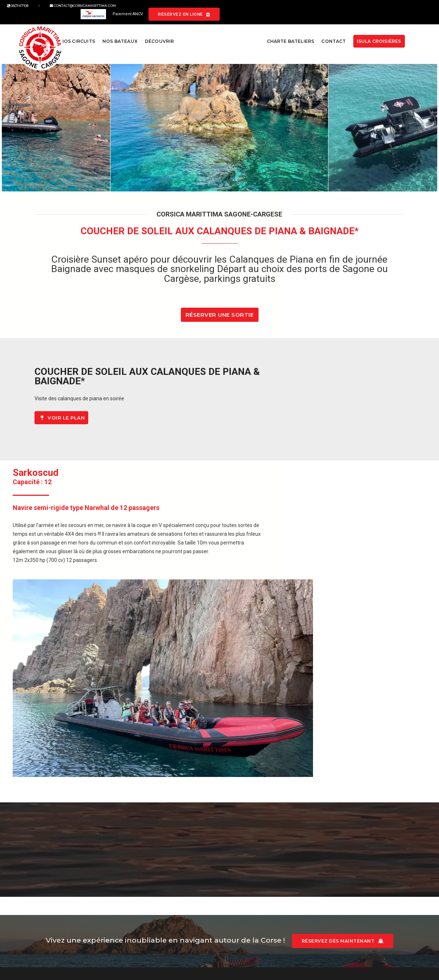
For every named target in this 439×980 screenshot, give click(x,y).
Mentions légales (149, 852)
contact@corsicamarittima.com (92, 10)
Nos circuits (76, 33)
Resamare (142, 878)
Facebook (247, 852)
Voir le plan (238, 430)
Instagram (248, 861)
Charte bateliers (287, 33)
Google (244, 870)
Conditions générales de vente (164, 861)
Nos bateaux (118, 33)
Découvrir (157, 33)
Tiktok (243, 878)
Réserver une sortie (220, 322)
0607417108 (27, 10)
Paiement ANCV (319, 10)
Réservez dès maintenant (347, 784)
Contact (330, 33)
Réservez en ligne (391, 10)
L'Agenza (71, 941)
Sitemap (139, 870)
